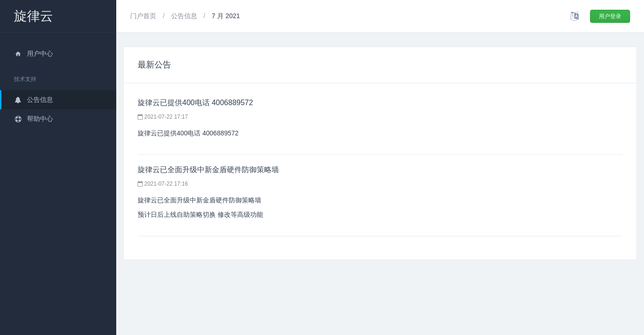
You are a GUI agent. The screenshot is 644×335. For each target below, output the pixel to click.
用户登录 (610, 16)
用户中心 (33, 54)
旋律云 (33, 16)
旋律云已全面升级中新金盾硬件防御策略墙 (208, 170)
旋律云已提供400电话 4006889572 (195, 103)
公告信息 (33, 100)
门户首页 (144, 16)
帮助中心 (33, 119)
